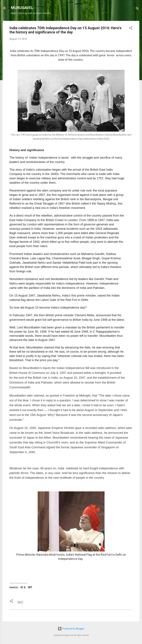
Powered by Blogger (71, 629)
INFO (20, 602)
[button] (131, 28)
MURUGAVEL (22, 8)
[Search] (137, 9)
